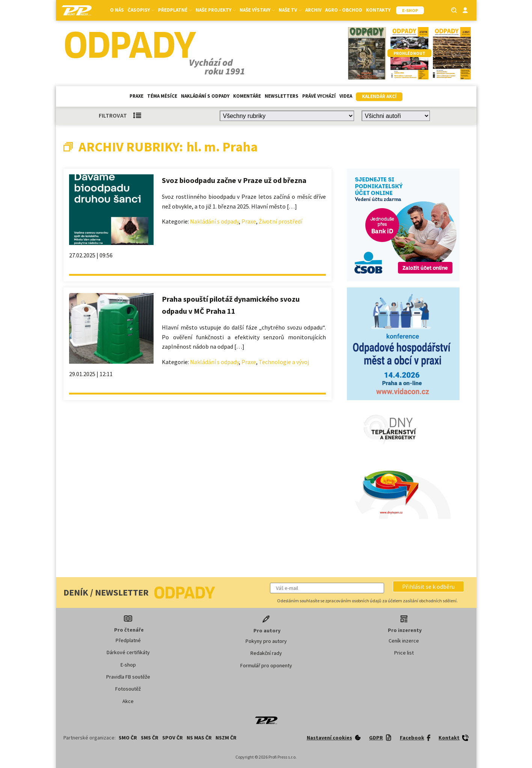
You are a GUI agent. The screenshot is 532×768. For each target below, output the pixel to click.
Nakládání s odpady (205, 96)
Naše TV (290, 10)
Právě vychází (319, 96)
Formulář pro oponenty (266, 665)
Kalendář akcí (379, 96)
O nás (117, 10)
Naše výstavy (257, 10)
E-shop (128, 665)
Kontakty (378, 10)
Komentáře (247, 96)
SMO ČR (128, 738)
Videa (346, 96)
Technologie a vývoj (284, 362)
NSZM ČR (226, 738)
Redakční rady (266, 653)
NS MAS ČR (199, 738)
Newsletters (282, 96)
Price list (404, 653)
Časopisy (141, 10)
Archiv (313, 10)
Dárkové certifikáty (128, 652)
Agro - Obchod (344, 10)
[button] (428, 587)
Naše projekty (216, 10)
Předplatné (175, 10)
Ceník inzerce (404, 641)
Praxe (136, 96)
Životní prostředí (280, 221)
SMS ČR (150, 738)
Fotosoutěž (128, 689)
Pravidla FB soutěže (128, 677)
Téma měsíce (162, 96)
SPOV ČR (173, 738)
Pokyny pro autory (266, 641)
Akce (128, 701)
